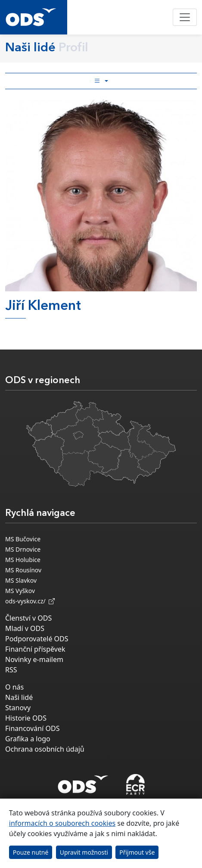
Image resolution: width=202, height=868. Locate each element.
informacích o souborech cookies (62, 823)
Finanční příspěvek (35, 649)
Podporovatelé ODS (37, 639)
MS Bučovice (23, 539)
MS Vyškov (20, 591)
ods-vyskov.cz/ (30, 601)
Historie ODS (26, 718)
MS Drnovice (23, 549)
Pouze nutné (31, 852)
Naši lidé (19, 697)
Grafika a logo (28, 739)
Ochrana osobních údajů (45, 749)
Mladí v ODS (25, 628)
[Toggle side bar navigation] (101, 81)
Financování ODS (32, 728)
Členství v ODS (28, 618)
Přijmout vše (137, 852)
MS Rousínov (23, 570)
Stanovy (18, 708)
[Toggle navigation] (185, 17)
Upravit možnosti (84, 852)
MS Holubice (23, 560)
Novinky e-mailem (34, 659)
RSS (11, 670)
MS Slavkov (21, 580)
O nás (14, 687)
